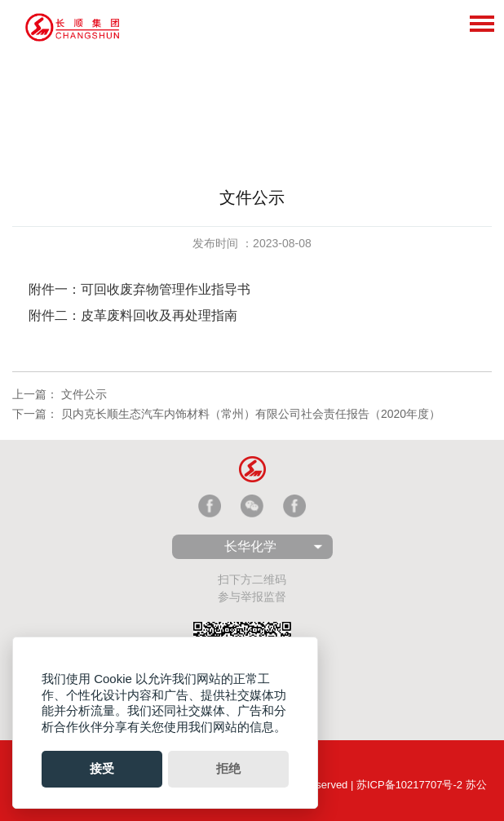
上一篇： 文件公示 (60, 394)
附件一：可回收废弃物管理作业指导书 (141, 289)
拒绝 (228, 768)
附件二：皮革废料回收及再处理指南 (137, 315)
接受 (102, 768)
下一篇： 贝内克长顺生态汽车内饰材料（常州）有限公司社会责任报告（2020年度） (226, 414)
